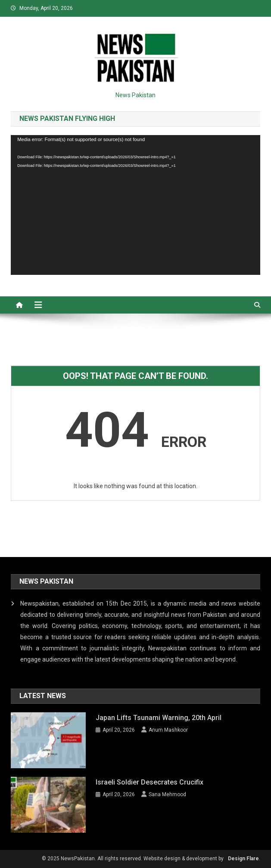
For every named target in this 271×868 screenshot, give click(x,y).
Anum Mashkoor (168, 730)
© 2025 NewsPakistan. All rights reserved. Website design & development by (133, 859)
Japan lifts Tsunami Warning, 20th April (159, 718)
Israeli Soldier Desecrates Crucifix (150, 782)
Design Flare (243, 859)
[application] (135, 205)
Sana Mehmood (167, 794)
